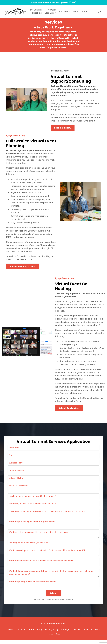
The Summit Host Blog (36, 12)
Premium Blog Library (51, 12)
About (86, 12)
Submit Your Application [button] (23, 268)
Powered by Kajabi (53, 638)
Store (76, 12)
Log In (99, 12)
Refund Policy (36, 634)
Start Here (64, 12)
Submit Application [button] (69, 411)
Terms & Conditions (17, 634)
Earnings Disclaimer (70, 634)
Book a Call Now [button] (63, 128)
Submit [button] (53, 597)
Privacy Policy (52, 634)
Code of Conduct (91, 634)
